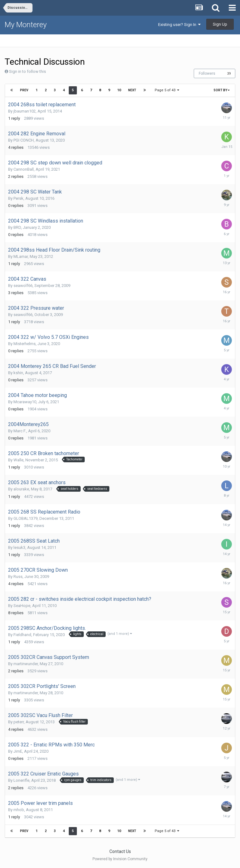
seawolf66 (23, 286)
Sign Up (220, 24)
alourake (21, 489)
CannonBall (24, 169)
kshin (18, 373)
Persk (18, 198)
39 (229, 74)
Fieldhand (22, 635)
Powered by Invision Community (120, 859)
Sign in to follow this (27, 71)
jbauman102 (25, 111)
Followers (207, 73)
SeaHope (22, 606)
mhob (19, 810)
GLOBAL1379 (25, 518)
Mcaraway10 (25, 402)
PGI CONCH (24, 140)
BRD (17, 227)
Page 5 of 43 (167, 90)
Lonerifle (21, 780)
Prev (24, 90)
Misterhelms (25, 344)
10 (119, 90)
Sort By (222, 90)
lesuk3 (19, 547)
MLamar (21, 256)
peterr (19, 722)
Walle (18, 460)
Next (132, 90)
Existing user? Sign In (179, 25)
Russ (18, 577)
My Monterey (26, 25)
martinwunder (26, 664)
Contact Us (120, 851)
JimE (18, 751)
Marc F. (20, 431)
